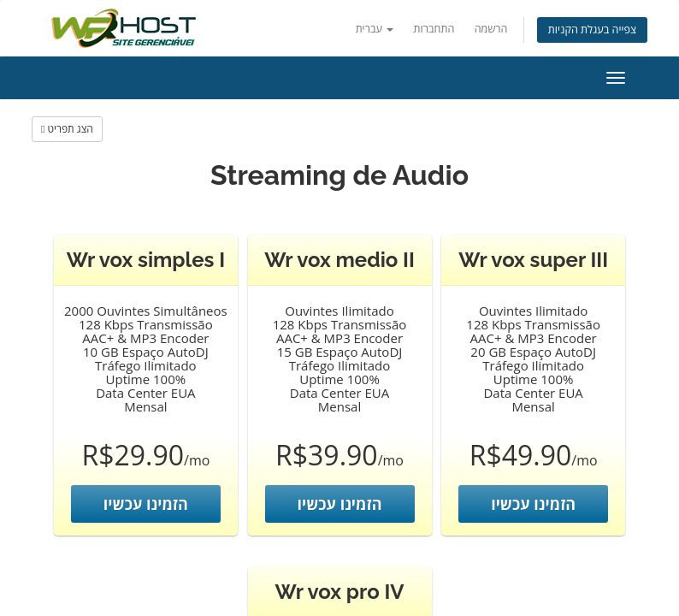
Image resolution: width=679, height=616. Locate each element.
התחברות (434, 29)
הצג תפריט (67, 129)
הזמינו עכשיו (146, 504)
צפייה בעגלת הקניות (592, 30)
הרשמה (491, 29)
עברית (375, 29)
